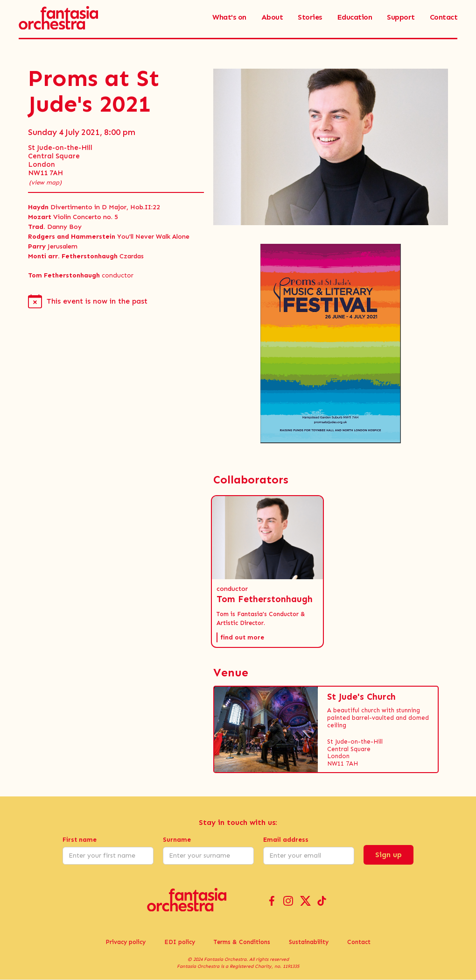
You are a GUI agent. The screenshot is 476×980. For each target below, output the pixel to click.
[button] (267, 572)
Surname (177, 840)
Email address (286, 840)
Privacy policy (126, 942)
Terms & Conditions (242, 942)
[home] (58, 17)
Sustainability (309, 942)
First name (80, 840)
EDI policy (180, 942)
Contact (359, 942)
